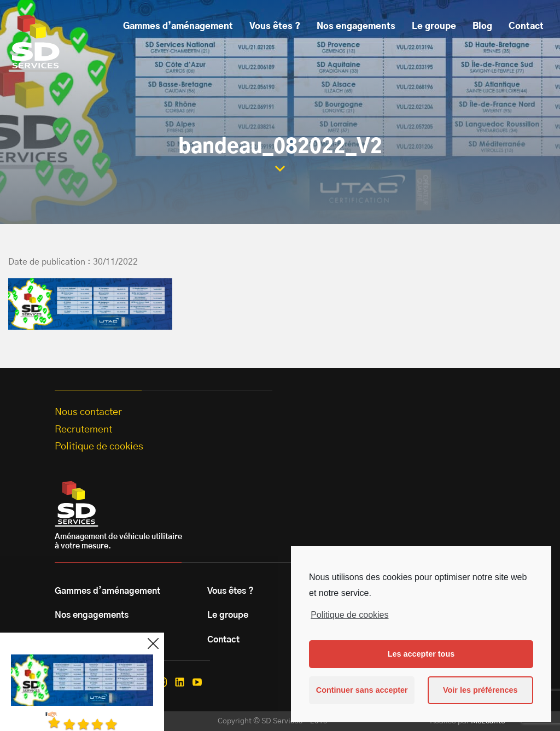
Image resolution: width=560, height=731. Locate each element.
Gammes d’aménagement (178, 26)
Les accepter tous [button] (421, 654)
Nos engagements (356, 26)
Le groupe (434, 26)
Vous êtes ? (275, 26)
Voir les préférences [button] (480, 690)
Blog (482, 26)
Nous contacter (88, 412)
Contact (526, 26)
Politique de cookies (349, 615)
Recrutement (83, 430)
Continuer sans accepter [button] (362, 690)
